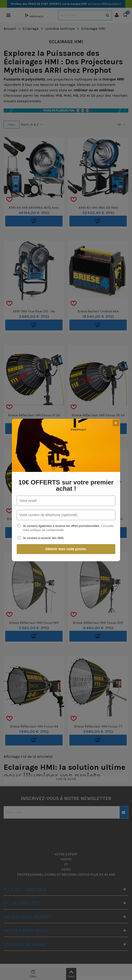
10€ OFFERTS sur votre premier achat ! (66, 485)
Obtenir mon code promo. (66, 549)
